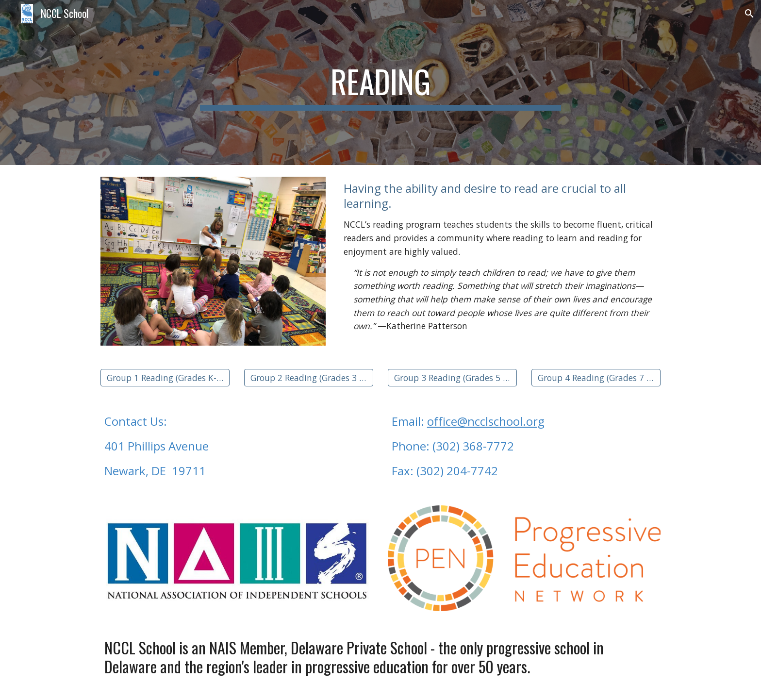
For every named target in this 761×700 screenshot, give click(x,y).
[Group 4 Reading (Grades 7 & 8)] (596, 377)
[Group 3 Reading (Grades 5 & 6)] (452, 377)
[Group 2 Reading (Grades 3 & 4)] (309, 377)
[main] (380, 83)
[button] (749, 14)
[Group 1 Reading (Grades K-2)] (165, 377)
